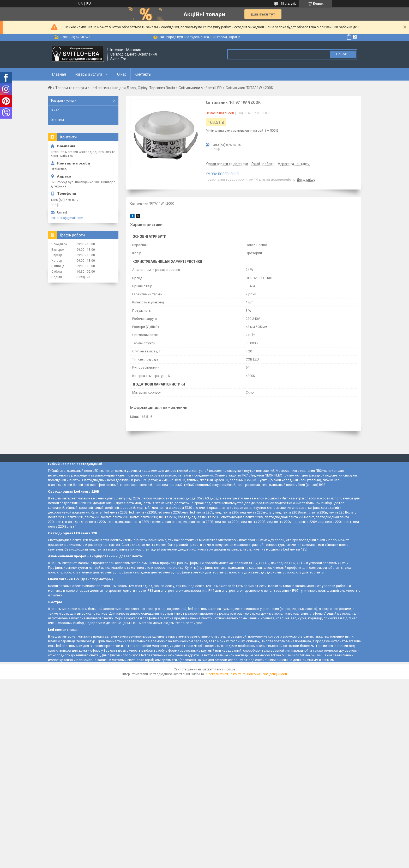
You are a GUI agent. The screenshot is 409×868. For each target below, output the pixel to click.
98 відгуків (288, 4)
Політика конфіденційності (267, 674)
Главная (59, 74)
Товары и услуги (88, 74)
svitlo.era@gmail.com (67, 218)
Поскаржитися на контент (225, 674)
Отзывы (57, 120)
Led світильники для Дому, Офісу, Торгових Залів (133, 88)
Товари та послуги (71, 88)
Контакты (143, 74)
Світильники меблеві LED (200, 88)
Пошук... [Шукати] (343, 54)
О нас (122, 74)
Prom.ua (230, 669)
